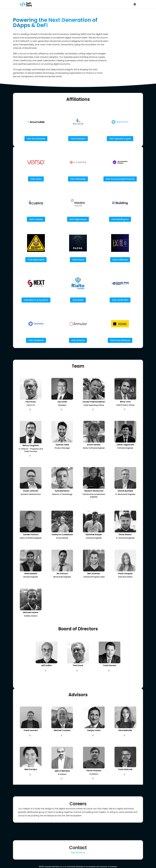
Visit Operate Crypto (120, 139)
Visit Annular (78, 340)
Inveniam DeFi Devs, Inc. (54, 867)
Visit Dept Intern (36, 260)
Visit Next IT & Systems (36, 300)
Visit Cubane (36, 219)
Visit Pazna (78, 260)
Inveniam (113, 867)
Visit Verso (36, 179)
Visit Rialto (78, 300)
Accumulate (91, 867)
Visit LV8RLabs (120, 260)
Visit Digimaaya (78, 219)
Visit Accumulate (36, 139)
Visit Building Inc (120, 219)
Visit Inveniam (78, 139)
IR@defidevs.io (78, 853)
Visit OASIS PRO (120, 300)
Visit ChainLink (36, 340)
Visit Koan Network (120, 340)
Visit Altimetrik (78, 179)
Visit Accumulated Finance (120, 179)
